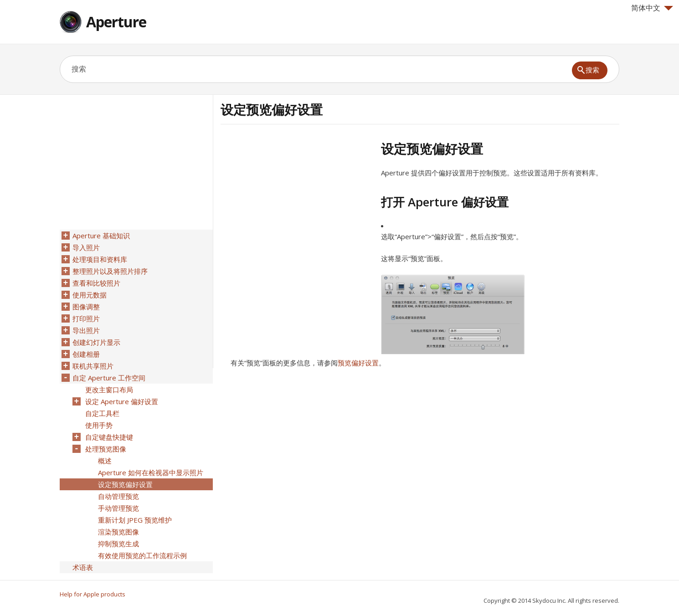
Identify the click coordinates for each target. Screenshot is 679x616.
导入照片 (86, 247)
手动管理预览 (118, 508)
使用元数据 (90, 295)
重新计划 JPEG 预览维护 (135, 520)
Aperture (116, 22)
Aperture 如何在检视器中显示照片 (151, 472)
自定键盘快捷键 (109, 437)
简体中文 (652, 8)
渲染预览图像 (118, 532)
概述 (105, 461)
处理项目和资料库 (100, 259)
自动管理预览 (118, 496)
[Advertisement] (297, 205)
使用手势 (99, 425)
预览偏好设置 (358, 363)
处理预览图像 (106, 449)
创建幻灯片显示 (96, 342)
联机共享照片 (93, 366)
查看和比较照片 (96, 283)
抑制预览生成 (118, 544)
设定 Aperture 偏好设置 (122, 401)
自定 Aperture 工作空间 (109, 378)
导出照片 (86, 330)
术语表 (83, 567)
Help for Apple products (93, 594)
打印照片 (86, 318)
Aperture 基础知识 (101, 236)
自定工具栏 (102, 413)
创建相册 (86, 354)
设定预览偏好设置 (125, 484)
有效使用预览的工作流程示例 (142, 555)
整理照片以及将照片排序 (110, 271)
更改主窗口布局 (109, 390)
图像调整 (86, 307)
